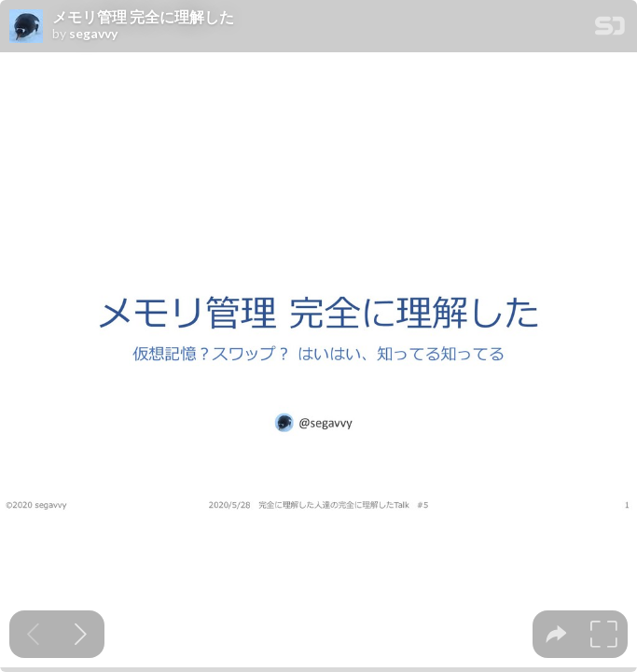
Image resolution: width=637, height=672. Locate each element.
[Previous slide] (33, 634)
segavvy (93, 34)
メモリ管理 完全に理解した (143, 17)
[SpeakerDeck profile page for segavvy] (26, 27)
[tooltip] (556, 634)
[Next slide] (81, 634)
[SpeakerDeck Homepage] (610, 29)
